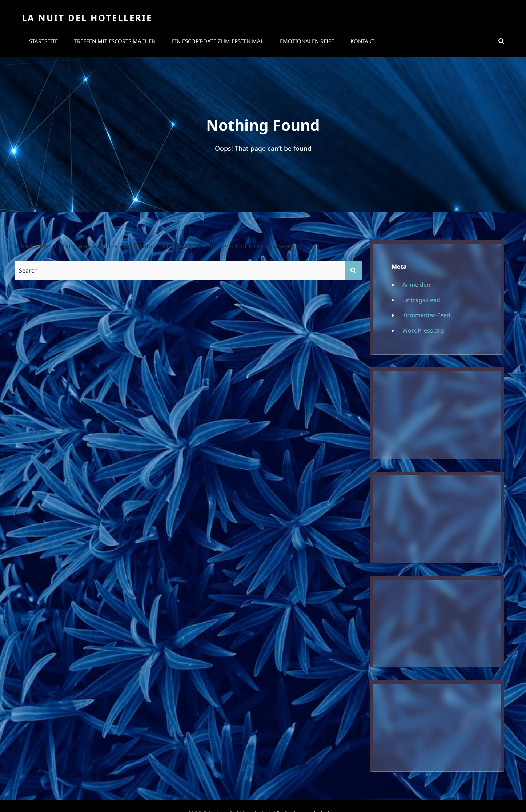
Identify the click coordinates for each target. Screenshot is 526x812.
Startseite (43, 41)
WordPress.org (423, 330)
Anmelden (416, 285)
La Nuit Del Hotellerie (87, 18)
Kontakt (362, 41)
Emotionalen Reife (307, 41)
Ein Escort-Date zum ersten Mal (218, 41)
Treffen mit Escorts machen (115, 41)
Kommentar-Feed (426, 315)
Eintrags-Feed (421, 300)
